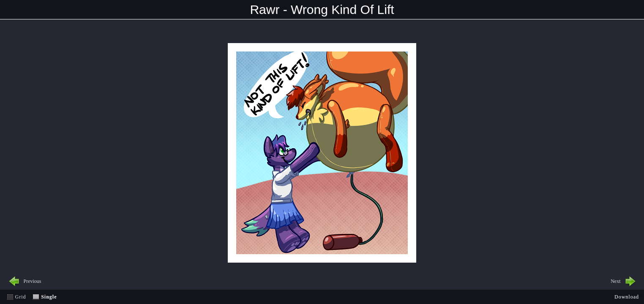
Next (615, 281)
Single (49, 297)
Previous (33, 281)
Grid (21, 297)
